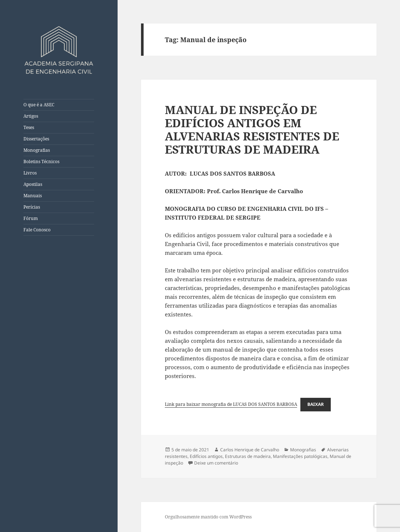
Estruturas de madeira (248, 456)
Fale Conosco (37, 230)
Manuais (33, 196)
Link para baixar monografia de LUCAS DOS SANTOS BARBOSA (231, 404)
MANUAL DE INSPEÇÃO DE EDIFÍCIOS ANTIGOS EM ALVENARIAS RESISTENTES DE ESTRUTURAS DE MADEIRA (252, 129)
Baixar (316, 404)
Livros (30, 173)
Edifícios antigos (206, 456)
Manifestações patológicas (300, 456)
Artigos (31, 116)
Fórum (31, 218)
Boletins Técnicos (41, 162)
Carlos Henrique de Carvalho (250, 450)
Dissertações (36, 139)
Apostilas (33, 184)
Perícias (32, 207)
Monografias (37, 150)
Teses (29, 127)
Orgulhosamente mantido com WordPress (208, 517)
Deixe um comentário (216, 463)
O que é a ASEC (39, 105)
